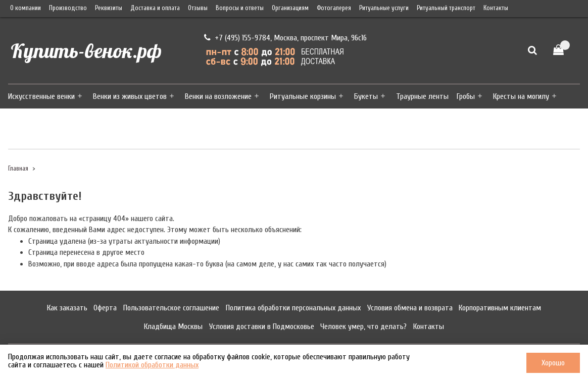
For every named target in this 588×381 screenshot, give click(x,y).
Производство (68, 8)
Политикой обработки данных (152, 365)
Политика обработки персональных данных (293, 308)
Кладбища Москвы (173, 326)
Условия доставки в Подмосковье (262, 326)
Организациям (290, 8)
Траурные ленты (422, 96)
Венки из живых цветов (130, 96)
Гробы (466, 96)
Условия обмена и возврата (410, 308)
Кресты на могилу (521, 96)
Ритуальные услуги (384, 8)
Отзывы (198, 8)
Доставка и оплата (155, 8)
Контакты (496, 8)
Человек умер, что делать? (363, 326)
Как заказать (67, 308)
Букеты (366, 96)
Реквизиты (109, 8)
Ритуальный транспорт (446, 8)
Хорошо (553, 363)
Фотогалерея (334, 8)
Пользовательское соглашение (171, 308)
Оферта (105, 308)
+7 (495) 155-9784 (241, 38)
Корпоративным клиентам (500, 308)
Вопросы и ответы (240, 8)
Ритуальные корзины (303, 96)
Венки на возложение (218, 96)
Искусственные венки (41, 96)
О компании (26, 8)
